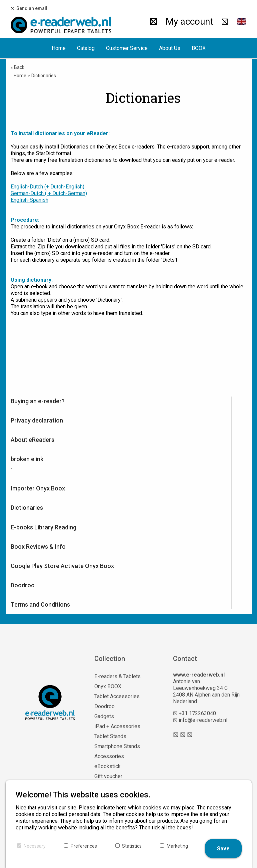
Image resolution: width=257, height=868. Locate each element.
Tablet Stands (110, 736)
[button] (242, 22)
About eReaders (32, 440)
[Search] (153, 22)
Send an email (31, 8)
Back (17, 67)
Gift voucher (108, 776)
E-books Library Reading (43, 527)
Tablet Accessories (117, 696)
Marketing (177, 846)
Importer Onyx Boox (38, 488)
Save (223, 849)
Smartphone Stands (117, 746)
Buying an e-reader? (38, 401)
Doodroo (23, 585)
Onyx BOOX (108, 686)
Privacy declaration (37, 420)
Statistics (132, 846)
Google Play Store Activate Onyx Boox (62, 566)
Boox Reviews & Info (38, 547)
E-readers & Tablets (117, 676)
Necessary (35, 846)
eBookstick (107, 766)
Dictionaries (27, 508)
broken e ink (27, 459)
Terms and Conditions (40, 604)
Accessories (109, 756)
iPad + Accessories (117, 726)
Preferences (84, 846)
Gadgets (104, 716)
